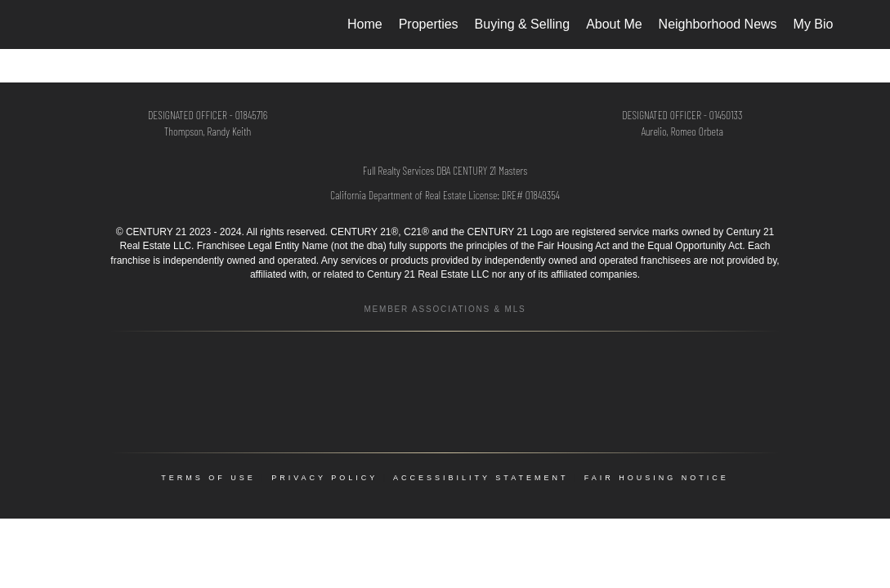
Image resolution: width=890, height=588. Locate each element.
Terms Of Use (208, 478)
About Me (614, 24)
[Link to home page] (58, 24)
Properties (429, 24)
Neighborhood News (718, 24)
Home (365, 24)
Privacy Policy (324, 478)
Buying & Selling (523, 24)
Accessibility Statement (481, 478)
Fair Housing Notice (657, 478)
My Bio (814, 24)
